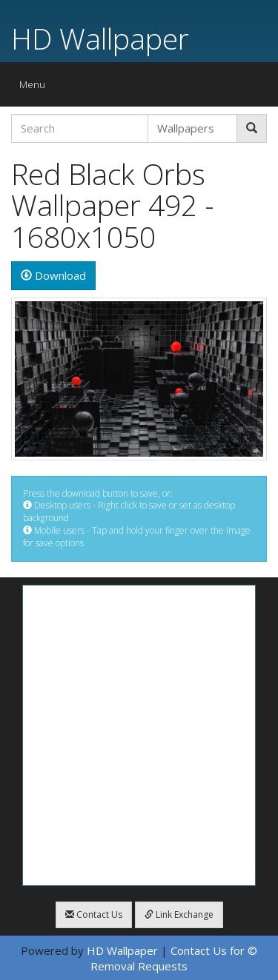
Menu (36, 88)
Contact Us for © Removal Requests (174, 958)
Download (53, 275)
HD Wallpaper (100, 38)
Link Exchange (179, 914)
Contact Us (94, 914)
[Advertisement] (139, 735)
